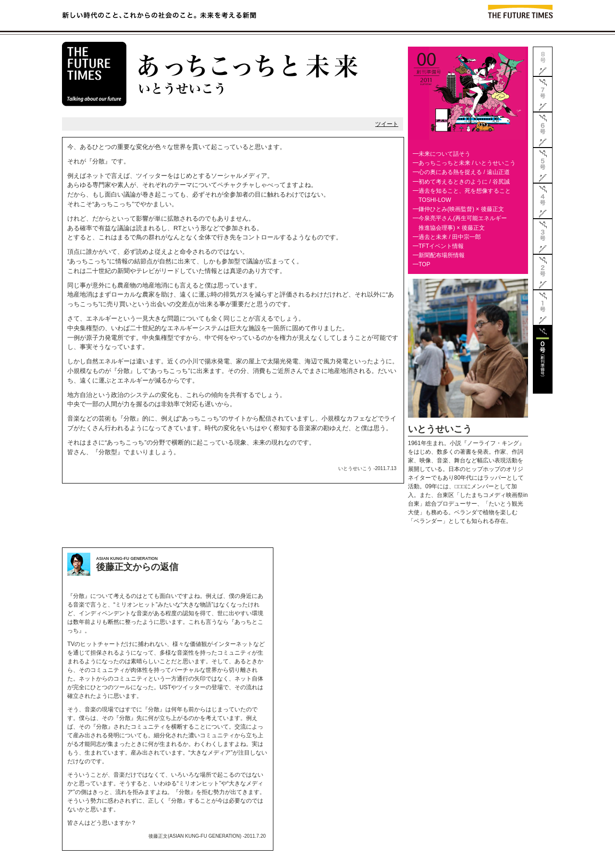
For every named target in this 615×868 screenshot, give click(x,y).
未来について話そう (444, 154)
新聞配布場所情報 (442, 255)
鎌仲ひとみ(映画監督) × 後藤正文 (461, 209)
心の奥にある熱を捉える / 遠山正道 (464, 172)
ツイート (387, 124)
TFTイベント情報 (441, 246)
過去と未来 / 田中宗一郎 (450, 237)
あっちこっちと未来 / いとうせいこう (467, 163)
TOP (424, 264)
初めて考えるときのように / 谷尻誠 (464, 182)
